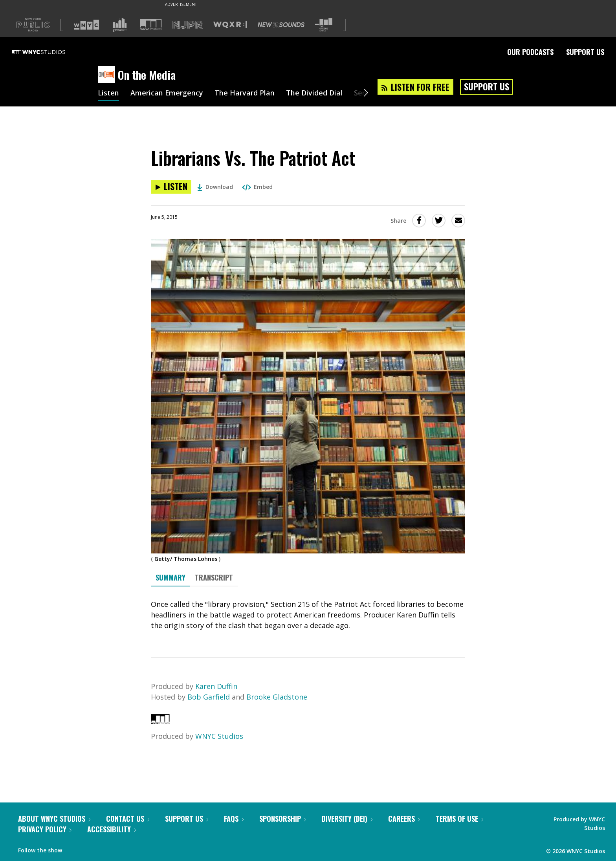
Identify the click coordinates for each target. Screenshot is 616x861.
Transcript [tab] (214, 577)
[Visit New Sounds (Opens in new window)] (281, 25)
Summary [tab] (170, 577)
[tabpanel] (308, 615)
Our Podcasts (530, 52)
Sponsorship (283, 819)
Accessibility (112, 829)
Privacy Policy (45, 829)
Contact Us (128, 819)
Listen (108, 93)
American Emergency (167, 93)
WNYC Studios (219, 736)
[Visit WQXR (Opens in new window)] (230, 25)
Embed (257, 187)
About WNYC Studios (54, 819)
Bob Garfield (209, 697)
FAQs (234, 819)
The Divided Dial (315, 93)
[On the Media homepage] (108, 75)
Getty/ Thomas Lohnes (186, 559)
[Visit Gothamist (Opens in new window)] (120, 25)
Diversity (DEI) (347, 819)
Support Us (585, 52)
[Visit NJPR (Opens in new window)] (188, 25)
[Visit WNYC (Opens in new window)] (86, 25)
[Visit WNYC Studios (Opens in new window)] (151, 25)
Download (215, 187)
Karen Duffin (216, 686)
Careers (404, 819)
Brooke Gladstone (277, 697)
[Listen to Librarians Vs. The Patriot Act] (171, 187)
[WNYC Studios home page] (48, 52)
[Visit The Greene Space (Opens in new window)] (324, 25)
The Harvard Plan (245, 93)
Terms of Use (459, 819)
